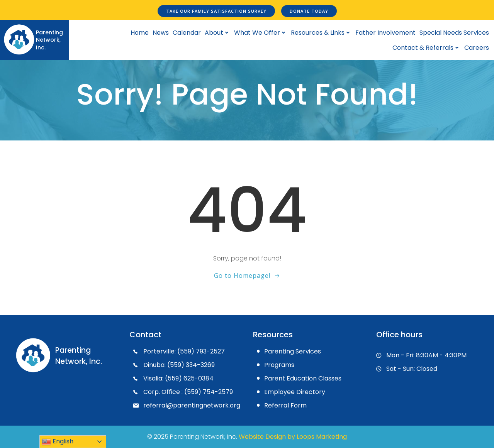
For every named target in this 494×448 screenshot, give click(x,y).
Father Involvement (385, 33)
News (161, 33)
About (217, 33)
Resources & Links (321, 33)
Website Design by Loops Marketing (293, 437)
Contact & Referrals (426, 48)
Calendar (187, 33)
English (58, 442)
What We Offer (261, 33)
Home (140, 33)
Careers (477, 48)
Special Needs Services (454, 33)
